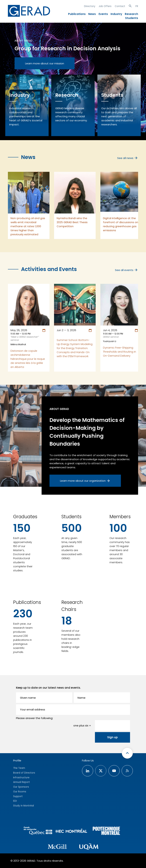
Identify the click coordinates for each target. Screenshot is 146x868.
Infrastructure (21, 778)
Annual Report (21, 782)
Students (132, 18)
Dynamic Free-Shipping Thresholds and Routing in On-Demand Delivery (120, 352)
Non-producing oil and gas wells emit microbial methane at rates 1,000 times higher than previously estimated (28, 226)
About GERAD (24, 41)
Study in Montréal (24, 806)
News (92, 14)
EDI (15, 801)
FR (137, 6)
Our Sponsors (21, 787)
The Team (19, 768)
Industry (116, 14)
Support (18, 796)
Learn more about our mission (45, 63)
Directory (90, 6)
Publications (77, 14)
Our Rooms (20, 792)
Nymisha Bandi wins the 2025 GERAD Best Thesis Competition (72, 222)
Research (131, 14)
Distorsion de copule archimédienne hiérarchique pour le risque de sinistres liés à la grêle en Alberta (28, 359)
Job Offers (105, 6)
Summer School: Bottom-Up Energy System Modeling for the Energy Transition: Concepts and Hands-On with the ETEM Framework (75, 348)
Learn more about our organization (85, 481)
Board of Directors (24, 773)
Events (103, 14)
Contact (120, 6)
